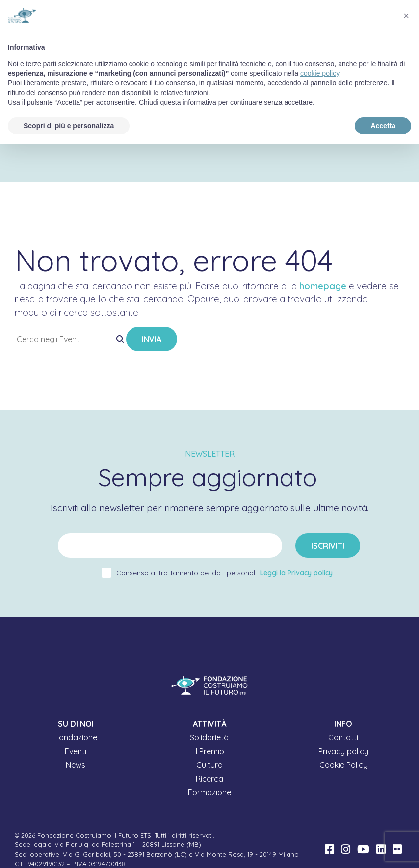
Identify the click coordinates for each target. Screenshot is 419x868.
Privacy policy (343, 751)
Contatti (343, 737)
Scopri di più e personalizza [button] (69, 126)
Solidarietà (209, 737)
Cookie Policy (343, 765)
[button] (406, 16)
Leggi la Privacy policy (296, 573)
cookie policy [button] (320, 73)
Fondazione (76, 737)
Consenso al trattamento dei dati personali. (224, 573)
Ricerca (209, 779)
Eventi (76, 751)
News (76, 765)
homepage (323, 286)
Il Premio (209, 751)
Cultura (209, 765)
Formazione (209, 792)
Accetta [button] (383, 126)
